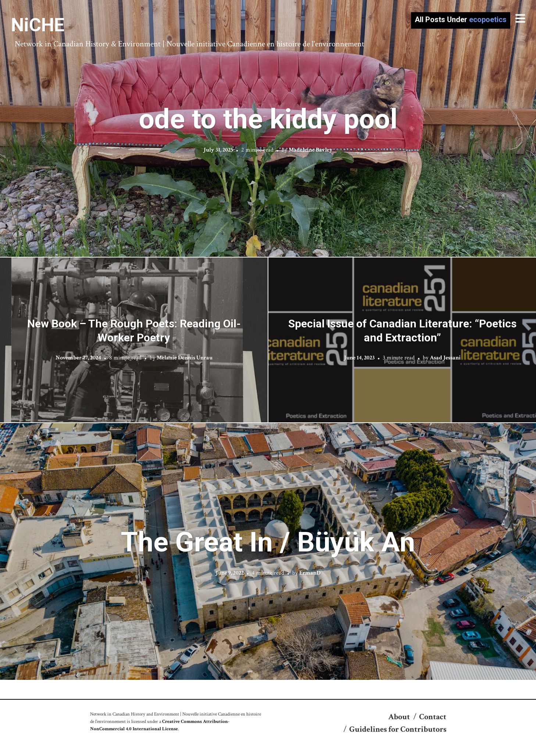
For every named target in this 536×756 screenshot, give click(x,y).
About (399, 717)
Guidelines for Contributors (398, 729)
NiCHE (38, 25)
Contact (433, 717)
